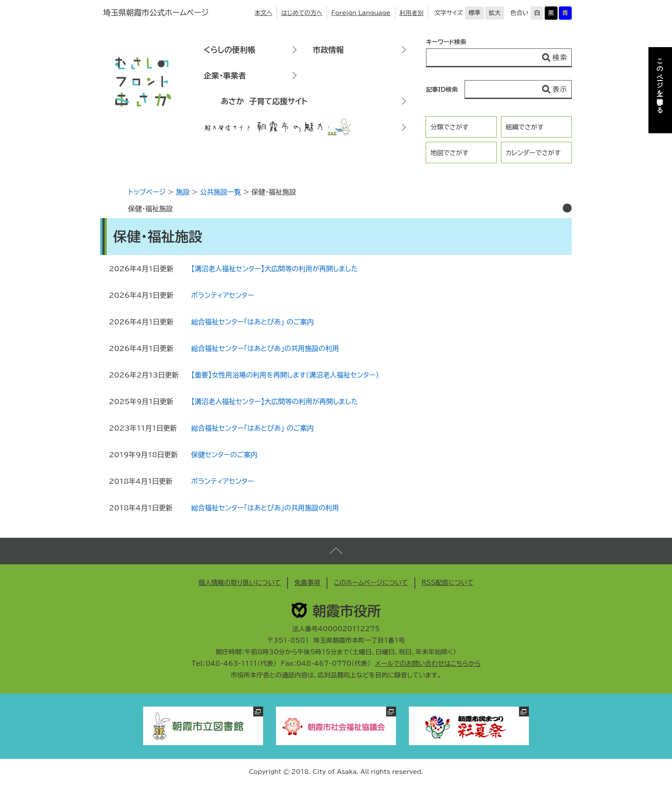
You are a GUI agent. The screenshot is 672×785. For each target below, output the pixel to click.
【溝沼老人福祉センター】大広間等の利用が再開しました (274, 269)
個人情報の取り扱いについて (240, 583)
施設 (183, 192)
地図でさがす (449, 153)
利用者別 (411, 13)
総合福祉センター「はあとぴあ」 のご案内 (252, 322)
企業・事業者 (225, 75)
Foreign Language (361, 13)
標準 (474, 13)
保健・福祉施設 (150, 209)
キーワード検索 (446, 42)
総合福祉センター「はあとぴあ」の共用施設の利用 (265, 348)
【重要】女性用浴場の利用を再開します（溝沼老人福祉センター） (285, 375)
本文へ (264, 13)
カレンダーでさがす (533, 153)
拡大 (495, 13)
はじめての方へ (302, 13)
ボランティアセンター (223, 295)
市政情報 (328, 50)
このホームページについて (371, 583)
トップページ (147, 192)
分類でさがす (449, 127)
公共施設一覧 (221, 192)
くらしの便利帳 (229, 50)
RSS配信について (448, 583)
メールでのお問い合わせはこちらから (428, 664)
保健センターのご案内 (224, 455)
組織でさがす (525, 127)
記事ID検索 (442, 90)
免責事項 (307, 583)
